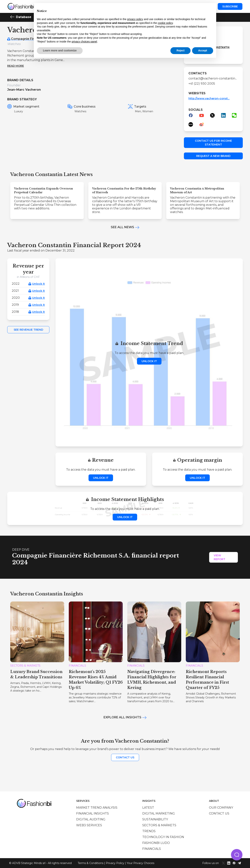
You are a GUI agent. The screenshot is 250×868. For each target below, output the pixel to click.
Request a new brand (213, 156)
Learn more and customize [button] (60, 50)
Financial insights (93, 813)
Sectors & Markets (159, 825)
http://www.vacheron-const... (209, 98)
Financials (152, 849)
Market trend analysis (97, 808)
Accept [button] (203, 50)
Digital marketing (159, 813)
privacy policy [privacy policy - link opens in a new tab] (135, 19)
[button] (237, 855)
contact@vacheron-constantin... (213, 78)
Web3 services (89, 825)
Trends (149, 831)
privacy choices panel (84, 42)
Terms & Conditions (91, 863)
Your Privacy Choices (140, 863)
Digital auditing (91, 819)
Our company (221, 808)
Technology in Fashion (163, 837)
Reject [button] (180, 50)
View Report (220, 557)
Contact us (125, 757)
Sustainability (155, 819)
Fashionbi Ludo (156, 843)
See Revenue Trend (28, 330)
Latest (148, 808)
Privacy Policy (115, 863)
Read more (16, 66)
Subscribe (230, 6)
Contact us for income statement (213, 143)
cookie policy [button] (165, 23)
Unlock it (38, 284)
